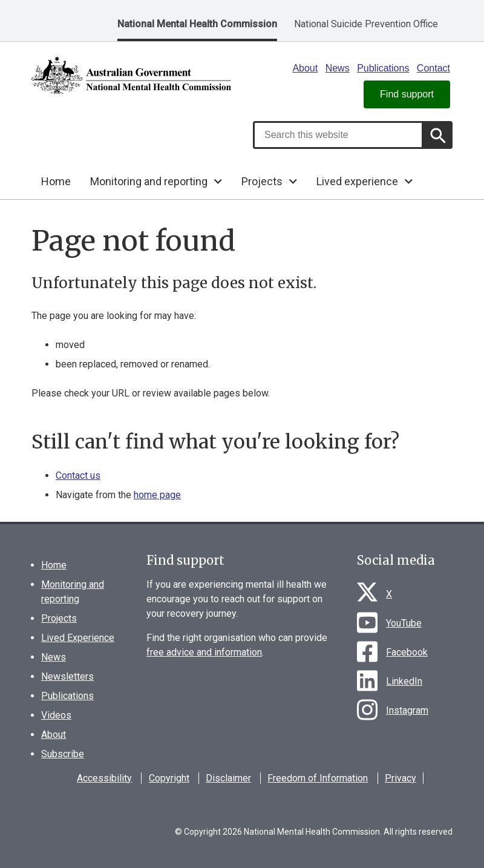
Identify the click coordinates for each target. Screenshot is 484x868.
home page (157, 495)
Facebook (407, 652)
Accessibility (104, 778)
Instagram (407, 710)
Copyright (169, 778)
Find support (407, 94)
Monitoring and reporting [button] (149, 181)
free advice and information (204, 652)
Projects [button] (262, 181)
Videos (56, 715)
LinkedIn (404, 681)
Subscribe (63, 754)
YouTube (404, 623)
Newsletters (67, 676)
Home (56, 181)
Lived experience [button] (357, 181)
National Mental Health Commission (197, 24)
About (305, 68)
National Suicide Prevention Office (366, 24)
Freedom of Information (318, 778)
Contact (433, 68)
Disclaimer (228, 778)
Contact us (78, 475)
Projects (59, 618)
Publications (383, 68)
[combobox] (338, 135)
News (338, 68)
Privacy (401, 778)
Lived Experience (78, 638)
